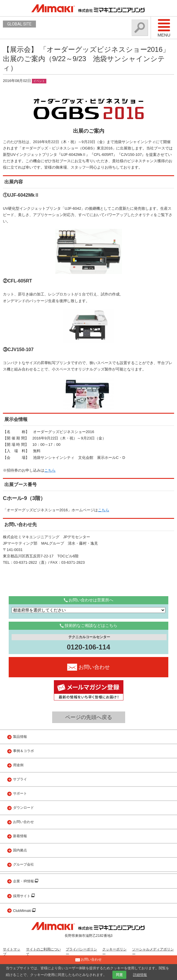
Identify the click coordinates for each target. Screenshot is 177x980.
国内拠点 (20, 850)
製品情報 (20, 737)
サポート (20, 793)
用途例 (18, 765)
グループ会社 (23, 864)
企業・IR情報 (24, 881)
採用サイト (22, 896)
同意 (119, 975)
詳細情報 (140, 975)
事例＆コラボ (23, 751)
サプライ (20, 779)
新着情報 (20, 836)
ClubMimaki (23, 911)
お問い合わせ (23, 822)
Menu (164, 28)
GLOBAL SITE (19, 24)
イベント (39, 81)
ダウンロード (23, 808)
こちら (50, 470)
